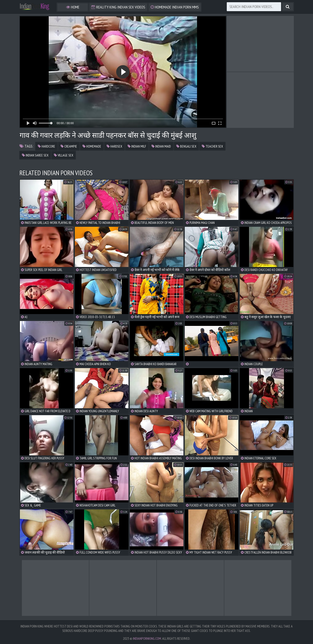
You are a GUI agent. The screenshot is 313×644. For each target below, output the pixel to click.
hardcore (46, 146)
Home (73, 7)
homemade (92, 146)
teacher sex (212, 146)
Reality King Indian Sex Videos (118, 7)
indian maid (161, 146)
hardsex (114, 146)
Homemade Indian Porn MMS (175, 7)
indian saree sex (35, 155)
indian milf (137, 146)
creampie (69, 146)
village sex (64, 155)
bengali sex (186, 146)
